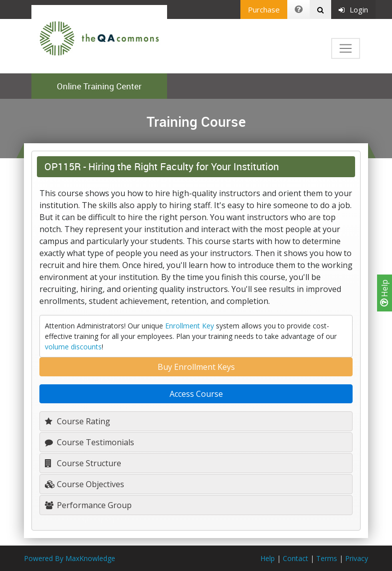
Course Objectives (85, 484)
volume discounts (73, 347)
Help (385, 293)
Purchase (264, 9)
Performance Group (88, 505)
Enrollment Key (190, 326)
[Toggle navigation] (346, 48)
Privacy (357, 558)
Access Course (196, 394)
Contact (295, 558)
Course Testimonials (90, 442)
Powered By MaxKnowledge (70, 558)
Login (353, 9)
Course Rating (78, 421)
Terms (327, 558)
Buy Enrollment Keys (196, 367)
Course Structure (83, 463)
